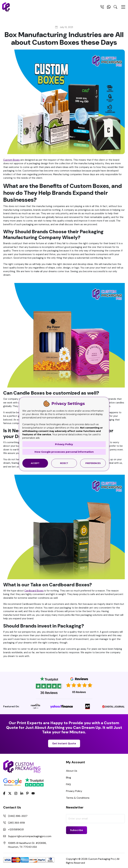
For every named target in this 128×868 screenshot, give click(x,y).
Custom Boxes (11, 160)
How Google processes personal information (64, 452)
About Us (72, 771)
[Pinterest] (27, 793)
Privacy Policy (74, 791)
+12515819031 (16, 829)
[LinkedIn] (22, 793)
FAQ (68, 784)
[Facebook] (4, 793)
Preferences (93, 463)
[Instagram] (16, 794)
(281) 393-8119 (16, 823)
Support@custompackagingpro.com (30, 836)
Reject (64, 463)
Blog (69, 778)
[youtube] (33, 794)
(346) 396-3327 (18, 816)
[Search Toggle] (115, 8)
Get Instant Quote (64, 743)
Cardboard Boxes (34, 591)
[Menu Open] (123, 8)
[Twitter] (10, 794)
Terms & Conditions (78, 798)
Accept (35, 463)
